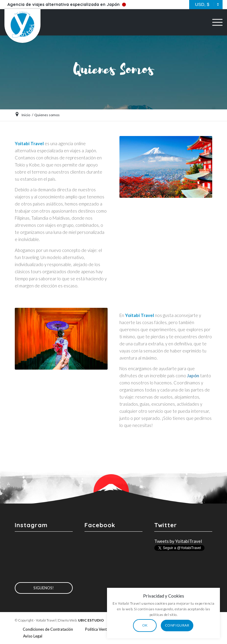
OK (166, 625)
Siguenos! (44, 588)
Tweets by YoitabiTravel (178, 541)
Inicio (26, 115)
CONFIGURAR (198, 625)
